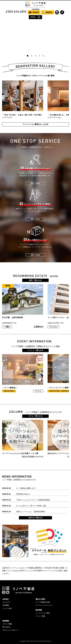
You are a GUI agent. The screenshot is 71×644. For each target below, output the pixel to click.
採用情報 (6, 621)
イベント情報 (40, 616)
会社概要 (6, 605)
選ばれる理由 (40, 599)
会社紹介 (6, 599)
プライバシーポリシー (10, 630)
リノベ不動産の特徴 (43, 602)
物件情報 (39, 610)
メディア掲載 (7, 624)
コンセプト (6, 602)
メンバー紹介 (7, 608)
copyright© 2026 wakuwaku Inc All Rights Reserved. (35, 641)
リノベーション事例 (43, 613)
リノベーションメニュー (44, 605)
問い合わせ (6, 627)
